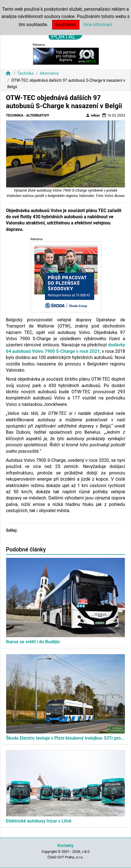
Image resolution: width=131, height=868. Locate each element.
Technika (26, 73)
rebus (93, 115)
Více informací (98, 25)
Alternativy (49, 73)
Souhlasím (66, 25)
